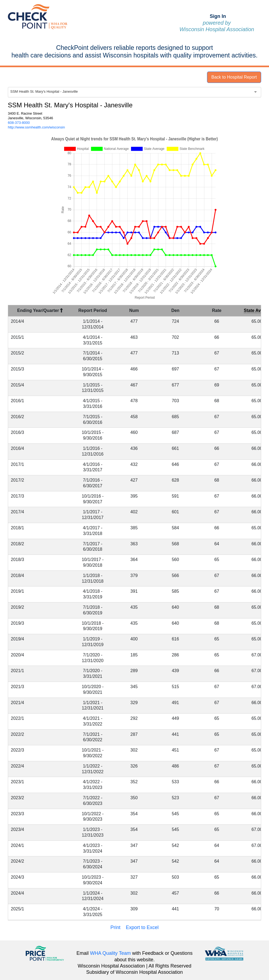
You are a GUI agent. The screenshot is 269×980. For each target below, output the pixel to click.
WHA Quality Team (111, 953)
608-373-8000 (19, 123)
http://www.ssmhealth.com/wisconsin (36, 127)
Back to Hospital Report (234, 77)
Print (115, 927)
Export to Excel (142, 927)
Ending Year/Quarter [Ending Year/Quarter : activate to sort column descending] (40, 310)
